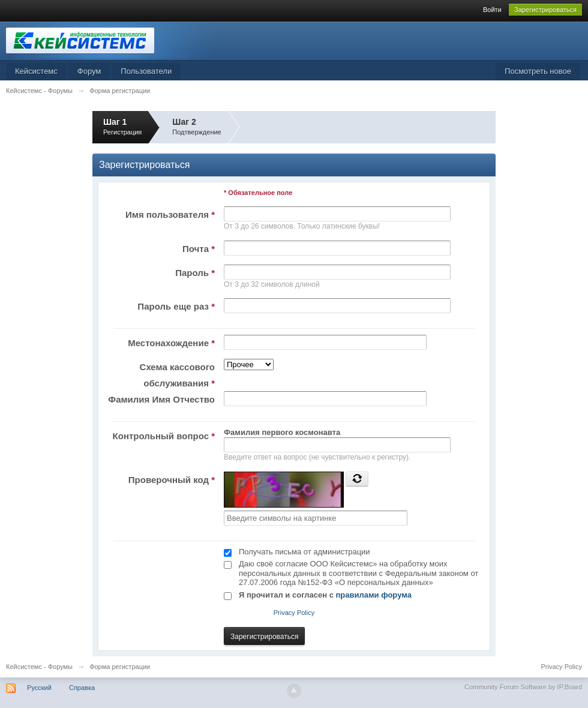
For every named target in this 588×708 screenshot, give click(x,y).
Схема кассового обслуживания (177, 375)
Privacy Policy (294, 613)
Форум (89, 71)
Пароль (195, 273)
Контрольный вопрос (164, 436)
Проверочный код (172, 480)
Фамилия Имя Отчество (161, 399)
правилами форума (374, 595)
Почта (199, 249)
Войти (492, 10)
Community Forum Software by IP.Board (523, 687)
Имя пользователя (170, 214)
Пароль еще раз (176, 306)
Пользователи (146, 71)
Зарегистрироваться (545, 10)
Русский (39, 688)
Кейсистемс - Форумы (39, 667)
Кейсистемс (36, 71)
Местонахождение (171, 343)
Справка (82, 688)
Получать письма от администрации (304, 552)
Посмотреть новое (538, 71)
